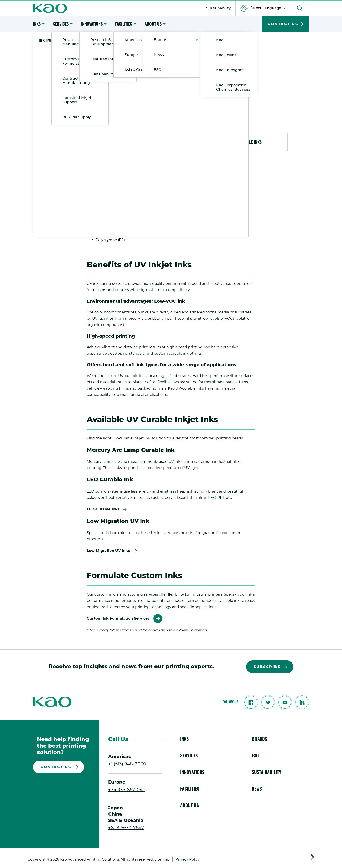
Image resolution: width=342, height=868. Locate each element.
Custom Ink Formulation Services (118, 618)
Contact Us (56, 767)
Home (38, 40)
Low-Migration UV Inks (108, 551)
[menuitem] (219, 8)
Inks (49, 40)
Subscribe (267, 667)
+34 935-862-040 (127, 790)
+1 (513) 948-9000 (127, 764)
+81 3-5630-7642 (126, 828)
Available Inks (249, 142)
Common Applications (93, 142)
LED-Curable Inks (103, 509)
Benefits (171, 142)
